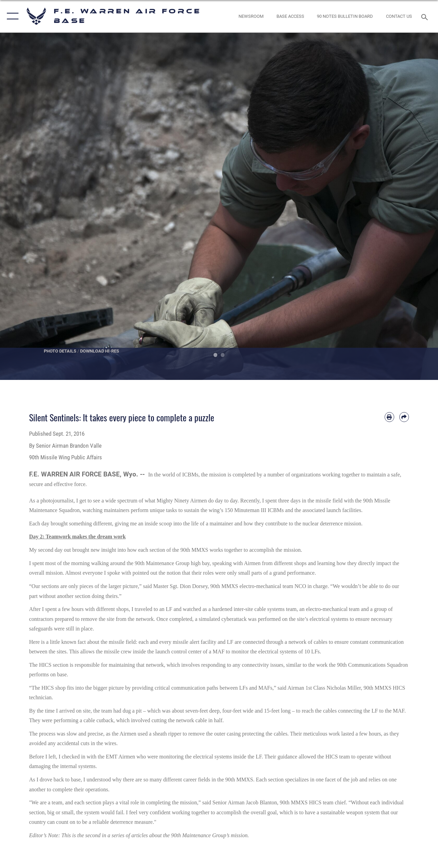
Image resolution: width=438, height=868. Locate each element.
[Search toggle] (426, 16)
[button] (11, 16)
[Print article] (389, 417)
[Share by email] (404, 417)
